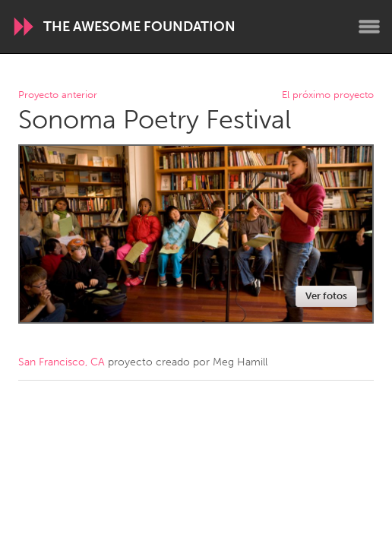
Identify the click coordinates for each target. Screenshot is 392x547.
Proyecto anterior (58, 95)
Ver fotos (326, 296)
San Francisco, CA (62, 362)
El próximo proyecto (328, 95)
